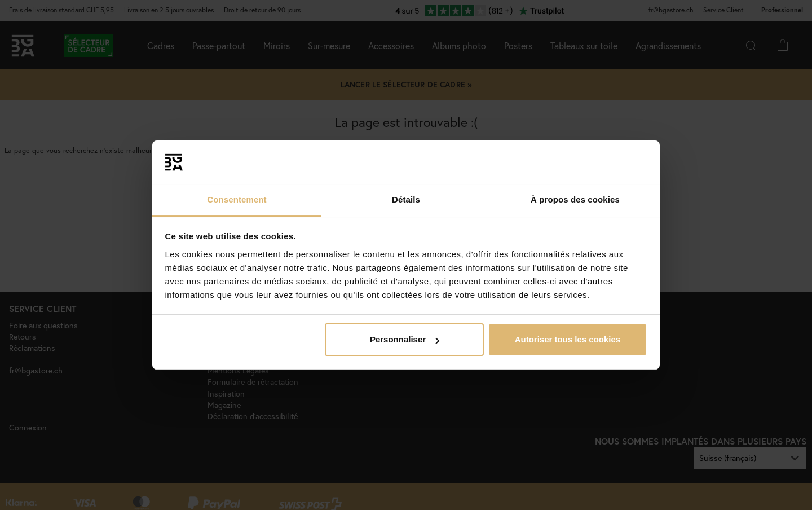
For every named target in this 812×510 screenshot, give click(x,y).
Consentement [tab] (237, 199)
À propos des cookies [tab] (575, 199)
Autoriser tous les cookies (568, 339)
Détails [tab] (406, 199)
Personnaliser (405, 339)
